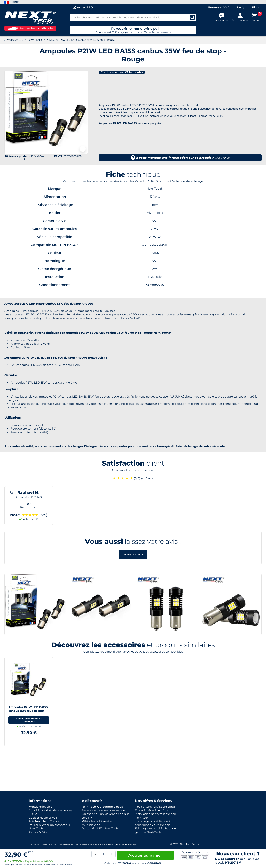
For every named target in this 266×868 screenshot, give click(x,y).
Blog (255, 7)
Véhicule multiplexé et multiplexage (97, 823)
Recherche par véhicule (30, 28)
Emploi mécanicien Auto (152, 810)
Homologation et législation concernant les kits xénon (154, 823)
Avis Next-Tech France (44, 821)
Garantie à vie (48, 845)
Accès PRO (83, 8)
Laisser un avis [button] (133, 554)
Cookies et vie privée (43, 818)
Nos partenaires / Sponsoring (155, 807)
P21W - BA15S (35, 40)
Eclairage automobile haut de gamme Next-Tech (155, 830)
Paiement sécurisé (68, 845)
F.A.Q (240, 7)
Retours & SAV (218, 7)
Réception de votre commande (103, 810)
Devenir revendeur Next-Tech (97, 845)
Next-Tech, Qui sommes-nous (102, 807)
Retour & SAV (38, 832)
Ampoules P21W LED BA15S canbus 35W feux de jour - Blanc (28, 711)
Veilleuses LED (15, 40)
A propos (34, 845)
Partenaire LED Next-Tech (100, 828)
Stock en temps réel (126, 845)
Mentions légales (40, 807)
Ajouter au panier (145, 855)
